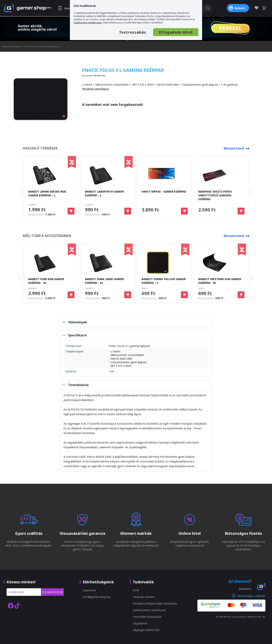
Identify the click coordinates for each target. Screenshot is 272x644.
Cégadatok (140, 623)
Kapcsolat (89, 590)
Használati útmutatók (147, 617)
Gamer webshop (11, 46)
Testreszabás (133, 32)
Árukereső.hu (245, 589)
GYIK (136, 590)
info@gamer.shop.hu (96, 597)
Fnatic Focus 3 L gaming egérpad (41, 46)
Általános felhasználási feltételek (155, 603)
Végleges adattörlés (146, 630)
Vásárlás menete (144, 597)
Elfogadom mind (176, 32)
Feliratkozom (52, 592)
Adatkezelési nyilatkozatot (88, 23)
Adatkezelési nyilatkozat (149, 610)
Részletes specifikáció (96, 89)
